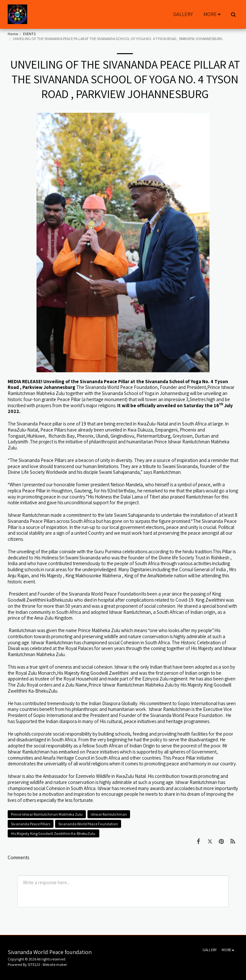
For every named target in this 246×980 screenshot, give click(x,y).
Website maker (55, 964)
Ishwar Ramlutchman (109, 814)
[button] (233, 14)
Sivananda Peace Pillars (31, 824)
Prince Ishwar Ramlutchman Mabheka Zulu (47, 814)
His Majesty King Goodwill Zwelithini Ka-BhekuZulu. (53, 833)
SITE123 (34, 964)
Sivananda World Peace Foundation (88, 824)
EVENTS (29, 34)
